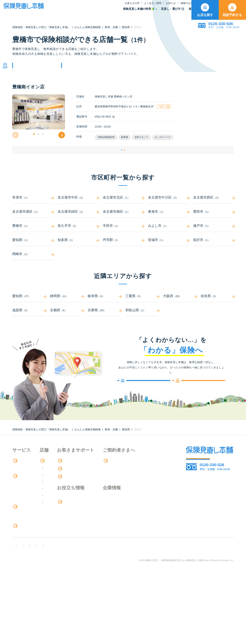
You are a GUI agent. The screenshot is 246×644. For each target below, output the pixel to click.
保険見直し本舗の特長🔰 (100, 12)
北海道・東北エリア (74, 483)
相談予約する (232, 10)
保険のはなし (151, 6)
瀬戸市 (213, 241)
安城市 (168, 255)
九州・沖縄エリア (73, 517)
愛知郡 (32, 255)
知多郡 (78, 255)
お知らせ (132, 6)
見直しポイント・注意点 (29, 561)
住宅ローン (20, 530)
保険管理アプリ (23, 522)
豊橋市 (32, 241)
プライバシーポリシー (129, 604)
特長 (18, 475)
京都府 (67, 325)
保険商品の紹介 (25, 499)
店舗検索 (65, 475)
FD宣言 (19, 604)
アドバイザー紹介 (24, 491)
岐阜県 (104, 311)
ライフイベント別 (24, 568)
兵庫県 (104, 325)
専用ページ (153, 475)
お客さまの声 (93, 6)
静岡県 (67, 311)
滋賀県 (29, 325)
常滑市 (32, 212)
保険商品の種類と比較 (27, 506)
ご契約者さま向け (176, 6)
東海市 (168, 226)
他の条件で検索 (81, 68)
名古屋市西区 (213, 212)
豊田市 (213, 226)
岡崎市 (32, 269)
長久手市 (78, 241)
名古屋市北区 (123, 212)
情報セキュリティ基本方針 (172, 604)
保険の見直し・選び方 (30, 553)
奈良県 (217, 311)
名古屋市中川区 (168, 212)
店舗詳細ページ (100, 160)
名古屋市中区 (78, 212)
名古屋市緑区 (78, 226)
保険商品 (157, 12)
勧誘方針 (39, 604)
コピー (164, 112)
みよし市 (168, 241)
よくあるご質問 (114, 6)
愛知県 (126, 27)
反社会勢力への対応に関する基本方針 (80, 604)
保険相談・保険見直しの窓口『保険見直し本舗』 (41, 27)
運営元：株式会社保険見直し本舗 (36, 611)
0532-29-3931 (105, 122)
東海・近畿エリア (73, 503)
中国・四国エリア (73, 510)
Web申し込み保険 (24, 514)
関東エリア (68, 490)
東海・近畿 (111, 27)
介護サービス (23, 537)
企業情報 (151, 513)
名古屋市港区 (32, 226)
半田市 (123, 241)
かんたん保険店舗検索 (88, 27)
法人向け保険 (21, 545)
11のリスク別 (21, 576)
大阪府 (179, 311)
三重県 (142, 311)
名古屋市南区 (123, 226)
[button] (34, 140)
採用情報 (151, 520)
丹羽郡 (123, 255)
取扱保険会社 (179, 12)
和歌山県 (142, 325)
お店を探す (205, 10)
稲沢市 (213, 255)
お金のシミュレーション (115, 521)
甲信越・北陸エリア (74, 497)
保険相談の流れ (23, 483)
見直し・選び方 (134, 12)
